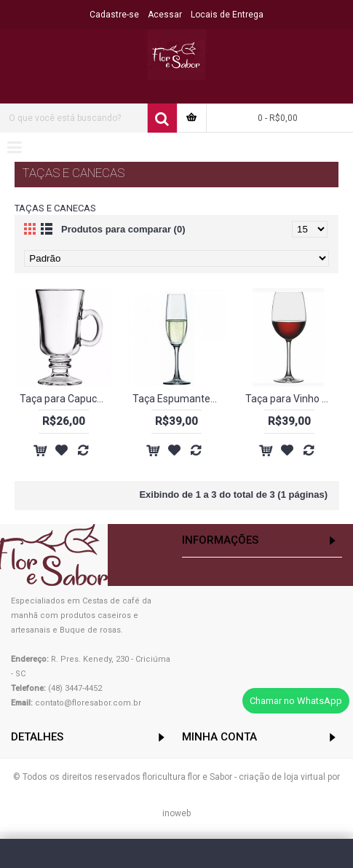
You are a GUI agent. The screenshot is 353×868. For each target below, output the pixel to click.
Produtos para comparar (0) (123, 229)
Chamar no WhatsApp (296, 701)
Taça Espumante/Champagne (179, 399)
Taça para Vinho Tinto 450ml (292, 399)
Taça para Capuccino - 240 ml (66, 399)
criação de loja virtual (282, 777)
